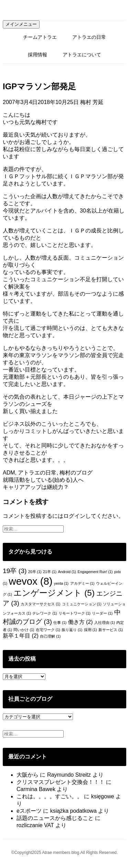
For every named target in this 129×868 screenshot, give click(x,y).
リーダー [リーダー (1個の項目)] (102, 613)
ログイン (74, 516)
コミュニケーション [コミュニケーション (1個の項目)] (82, 604)
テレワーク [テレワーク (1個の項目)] (45, 613)
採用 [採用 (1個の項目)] (90, 630)
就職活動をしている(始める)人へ (43, 480)
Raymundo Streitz (69, 775)
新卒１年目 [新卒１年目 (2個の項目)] (21, 636)
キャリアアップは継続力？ (36, 487)
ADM (9, 473)
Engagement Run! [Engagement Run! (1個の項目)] (95, 572)
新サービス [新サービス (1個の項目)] (111, 630)
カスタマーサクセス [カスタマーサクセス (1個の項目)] (40, 604)
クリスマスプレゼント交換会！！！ (61, 782)
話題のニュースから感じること (55, 818)
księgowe (103, 796)
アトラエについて (82, 55)
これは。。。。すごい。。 (50, 796)
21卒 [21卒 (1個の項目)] (50, 572)
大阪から (28, 775)
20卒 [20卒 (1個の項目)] (35, 572)
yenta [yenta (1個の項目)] (61, 583)
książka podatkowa (73, 811)
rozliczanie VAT (35, 825)
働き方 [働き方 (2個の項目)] (80, 622)
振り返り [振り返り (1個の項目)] (72, 630)
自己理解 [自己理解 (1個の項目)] (50, 636)
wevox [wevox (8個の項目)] (30, 581)
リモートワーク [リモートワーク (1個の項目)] (74, 613)
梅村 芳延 (92, 102)
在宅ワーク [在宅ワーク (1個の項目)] (48, 630)
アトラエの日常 (89, 37)
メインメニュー (21, 24)
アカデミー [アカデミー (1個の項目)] (82, 583)
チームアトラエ (40, 37)
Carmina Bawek (36, 789)
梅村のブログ (76, 473)
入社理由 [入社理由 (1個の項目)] (105, 623)
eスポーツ (29, 811)
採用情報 (37, 55)
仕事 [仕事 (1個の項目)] (60, 623)
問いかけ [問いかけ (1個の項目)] (24, 630)
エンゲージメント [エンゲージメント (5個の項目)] (54, 593)
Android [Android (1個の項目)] (67, 572)
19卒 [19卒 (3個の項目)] (15, 571)
